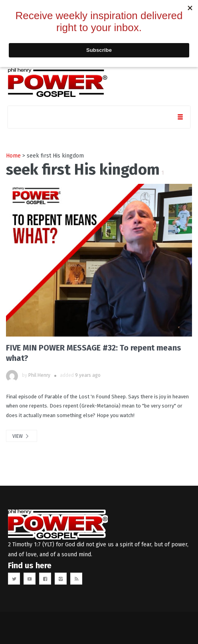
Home (13, 156)
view (22, 436)
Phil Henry (39, 375)
